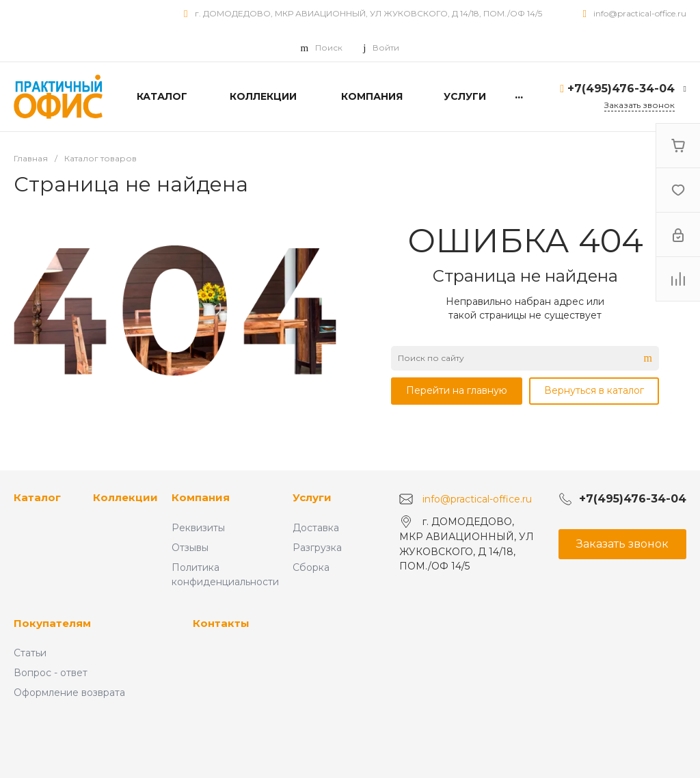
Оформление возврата (69, 693)
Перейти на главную (457, 390)
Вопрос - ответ (51, 673)
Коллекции (125, 497)
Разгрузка (317, 548)
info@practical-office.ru (640, 13)
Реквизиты (198, 528)
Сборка (311, 567)
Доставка (316, 528)
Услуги (312, 497)
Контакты (221, 623)
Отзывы (190, 548)
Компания (201, 497)
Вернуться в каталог (594, 390)
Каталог (37, 497)
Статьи (30, 653)
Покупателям (52, 623)
